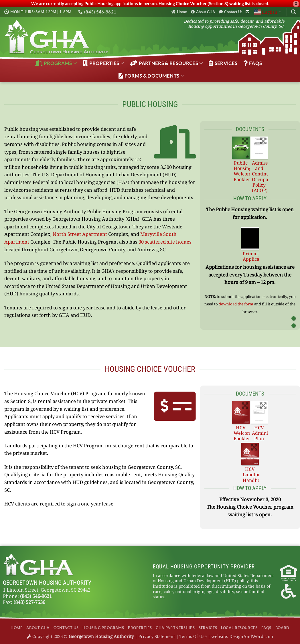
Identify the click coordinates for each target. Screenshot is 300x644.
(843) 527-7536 (29, 602)
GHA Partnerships (175, 628)
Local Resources (239, 628)
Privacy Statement (157, 636)
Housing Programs (103, 628)
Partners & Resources (166, 63)
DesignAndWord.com (251, 636)
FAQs (253, 63)
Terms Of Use (193, 636)
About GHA (203, 12)
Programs (56, 63)
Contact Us (231, 12)
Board (282, 628)
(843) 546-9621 (36, 596)
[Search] (293, 12)
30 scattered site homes (165, 242)
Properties (103, 63)
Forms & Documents (151, 76)
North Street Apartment (80, 234)
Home (179, 12)
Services (223, 63)
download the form (236, 304)
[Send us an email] (247, 12)
